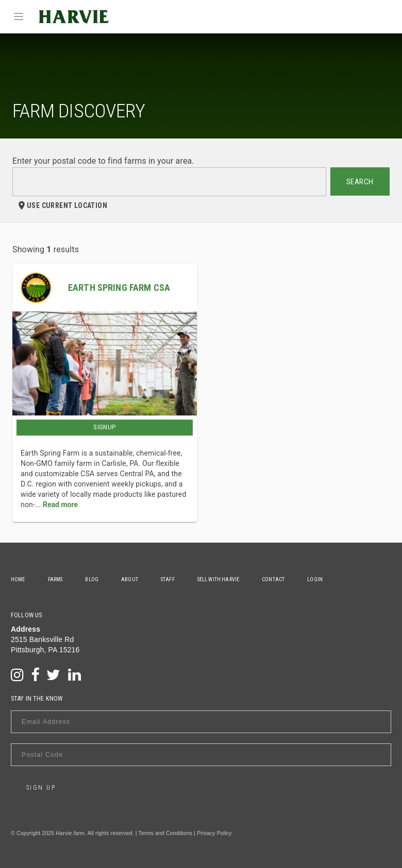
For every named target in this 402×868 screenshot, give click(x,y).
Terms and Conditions (166, 833)
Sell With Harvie (218, 579)
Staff (168, 579)
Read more (60, 505)
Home (18, 579)
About (130, 579)
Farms (55, 579)
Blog (92, 579)
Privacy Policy (214, 833)
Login (315, 579)
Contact (273, 579)
